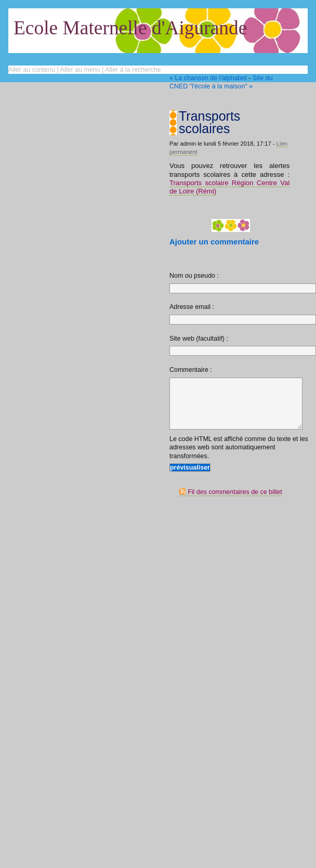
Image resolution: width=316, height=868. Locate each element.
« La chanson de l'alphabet (208, 78)
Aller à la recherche (133, 70)
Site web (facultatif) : (199, 339)
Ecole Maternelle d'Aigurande (130, 28)
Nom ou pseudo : (194, 276)
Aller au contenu (32, 70)
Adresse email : (192, 307)
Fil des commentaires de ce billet (235, 503)
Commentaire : (191, 370)
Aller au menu (80, 70)
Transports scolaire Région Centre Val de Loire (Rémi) (229, 187)
